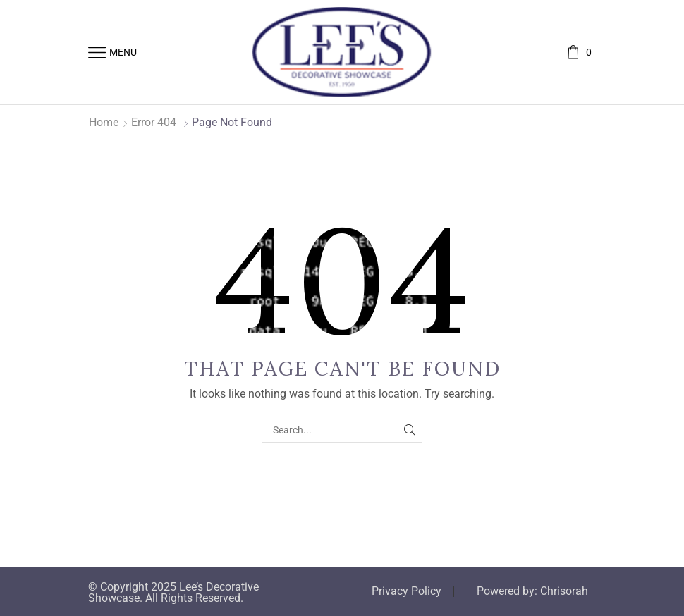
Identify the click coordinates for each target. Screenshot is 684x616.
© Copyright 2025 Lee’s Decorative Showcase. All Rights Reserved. (173, 593)
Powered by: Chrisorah (532, 591)
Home (104, 122)
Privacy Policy (407, 591)
